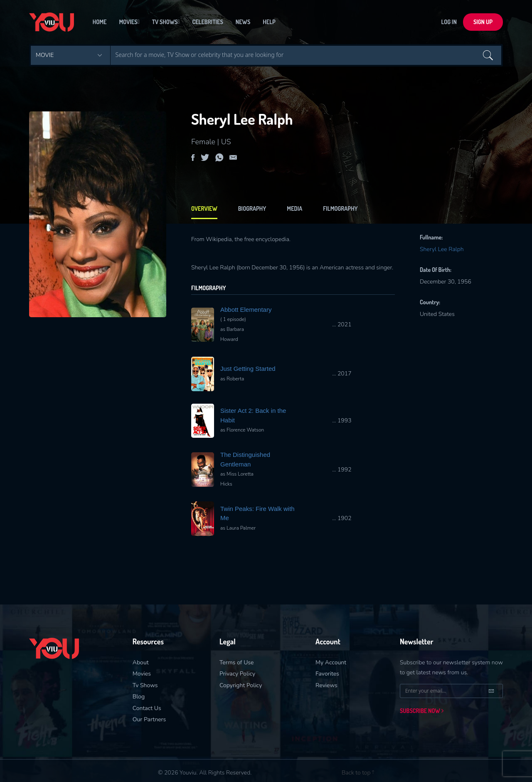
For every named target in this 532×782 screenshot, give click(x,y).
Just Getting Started (248, 369)
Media (294, 208)
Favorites (327, 674)
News (243, 23)
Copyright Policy (241, 685)
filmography (340, 208)
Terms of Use (237, 662)
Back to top (358, 773)
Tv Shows (166, 23)
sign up (483, 23)
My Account (331, 662)
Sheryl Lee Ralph (442, 249)
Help (269, 23)
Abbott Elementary (246, 310)
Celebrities (207, 23)
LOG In (449, 23)
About (141, 662)
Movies (129, 23)
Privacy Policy (237, 674)
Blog (139, 697)
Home (100, 23)
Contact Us (147, 708)
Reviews (326, 685)
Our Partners (149, 719)
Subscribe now (422, 711)
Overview (204, 208)
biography (252, 208)
